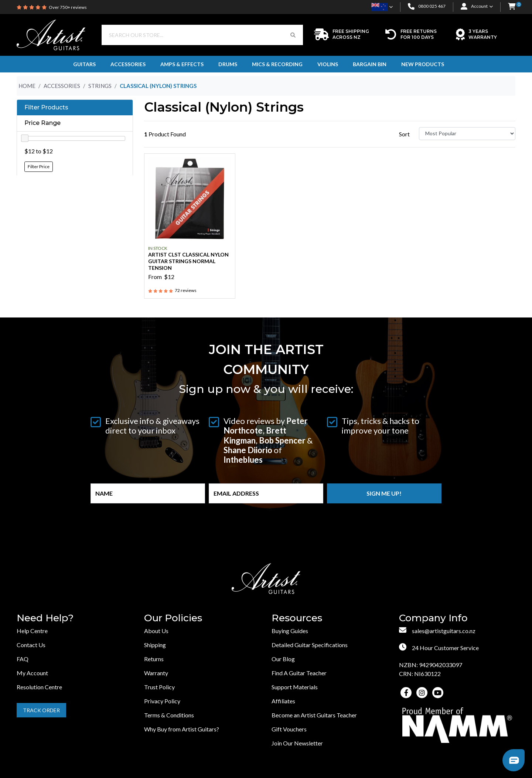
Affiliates (283, 701)
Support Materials (295, 687)
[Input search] (192, 35)
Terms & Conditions (169, 715)
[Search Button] (293, 35)
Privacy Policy (162, 701)
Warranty (156, 673)
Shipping (155, 645)
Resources (297, 618)
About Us (156, 631)
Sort (404, 134)
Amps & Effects (182, 64)
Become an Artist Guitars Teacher (314, 715)
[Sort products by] (467, 134)
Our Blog (283, 659)
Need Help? (45, 618)
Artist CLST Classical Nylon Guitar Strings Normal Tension (188, 261)
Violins (328, 64)
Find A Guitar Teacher (299, 673)
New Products (423, 64)
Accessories (128, 64)
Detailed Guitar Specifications (310, 645)
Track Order (41, 710)
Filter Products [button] (46, 108)
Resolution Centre (39, 687)
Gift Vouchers (289, 729)
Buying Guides (290, 631)
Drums (228, 64)
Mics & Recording (277, 64)
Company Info (433, 618)
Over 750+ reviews (68, 7)
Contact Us (31, 645)
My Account (32, 673)
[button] (512, 7)
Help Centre (32, 631)
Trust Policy (159, 687)
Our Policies (173, 618)
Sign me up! (384, 493)
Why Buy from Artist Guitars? (182, 729)
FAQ (23, 659)
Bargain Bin (370, 64)
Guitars (84, 64)
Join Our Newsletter (297, 743)
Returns (154, 659)
